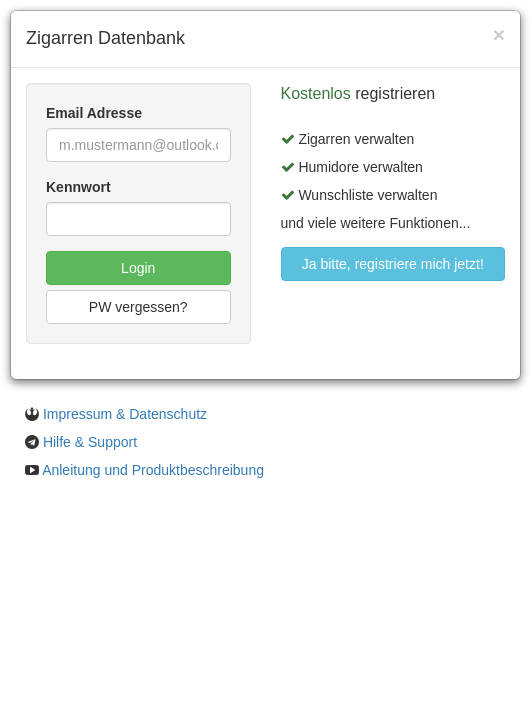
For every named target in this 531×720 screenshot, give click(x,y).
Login (138, 268)
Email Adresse (94, 113)
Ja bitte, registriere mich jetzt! (393, 264)
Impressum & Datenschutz (125, 414)
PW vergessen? (138, 307)
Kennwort (78, 187)
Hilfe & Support (90, 442)
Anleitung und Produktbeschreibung (153, 470)
